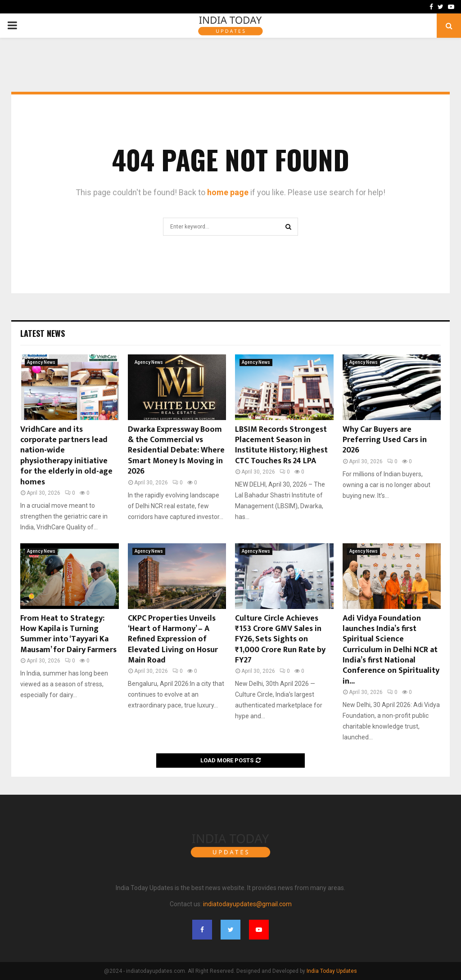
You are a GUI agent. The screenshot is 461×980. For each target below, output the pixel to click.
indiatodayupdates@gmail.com (247, 904)
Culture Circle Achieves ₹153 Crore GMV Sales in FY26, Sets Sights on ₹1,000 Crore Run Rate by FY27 (280, 640)
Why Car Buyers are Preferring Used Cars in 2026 (385, 440)
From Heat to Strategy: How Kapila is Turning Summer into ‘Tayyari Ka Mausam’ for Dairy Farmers (68, 634)
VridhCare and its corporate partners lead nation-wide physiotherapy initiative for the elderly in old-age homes (66, 456)
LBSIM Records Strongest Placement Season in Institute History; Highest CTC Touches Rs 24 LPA (281, 445)
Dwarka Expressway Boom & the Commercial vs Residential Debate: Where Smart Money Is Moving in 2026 (176, 451)
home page (228, 192)
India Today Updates (332, 971)
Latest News (43, 333)
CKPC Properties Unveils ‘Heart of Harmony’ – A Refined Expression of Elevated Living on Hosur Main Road (173, 640)
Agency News (41, 362)
